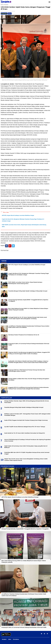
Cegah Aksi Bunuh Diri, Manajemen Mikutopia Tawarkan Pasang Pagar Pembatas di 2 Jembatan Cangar (29, 274)
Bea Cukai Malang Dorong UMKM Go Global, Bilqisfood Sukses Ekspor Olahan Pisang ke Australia (28, 309)
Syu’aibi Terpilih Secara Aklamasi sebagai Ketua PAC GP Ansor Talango (25, 427)
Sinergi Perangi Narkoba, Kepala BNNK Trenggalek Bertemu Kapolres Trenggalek (28, 300)
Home (2, 5)
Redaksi (4, 639)
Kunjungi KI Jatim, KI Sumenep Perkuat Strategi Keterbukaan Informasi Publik (29, 344)
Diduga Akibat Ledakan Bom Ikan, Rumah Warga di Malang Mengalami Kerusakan (29, 379)
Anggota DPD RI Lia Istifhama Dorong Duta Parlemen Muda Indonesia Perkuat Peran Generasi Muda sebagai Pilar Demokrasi (28, 388)
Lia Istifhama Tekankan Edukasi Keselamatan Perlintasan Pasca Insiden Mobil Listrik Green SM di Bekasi (29, 327)
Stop (10, 14)
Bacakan (4, 14)
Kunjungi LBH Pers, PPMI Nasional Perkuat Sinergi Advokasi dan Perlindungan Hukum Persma (27, 371)
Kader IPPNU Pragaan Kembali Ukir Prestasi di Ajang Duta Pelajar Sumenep (26, 420)
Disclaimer (16, 639)
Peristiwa (6, 5)
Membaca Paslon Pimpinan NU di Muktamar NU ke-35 (24, 335)
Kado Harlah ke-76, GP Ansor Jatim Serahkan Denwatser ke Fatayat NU (25, 433)
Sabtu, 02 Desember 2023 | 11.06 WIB (8, 11)
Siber (10, 639)
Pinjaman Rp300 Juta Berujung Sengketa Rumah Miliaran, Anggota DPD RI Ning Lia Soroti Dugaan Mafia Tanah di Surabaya (29, 353)
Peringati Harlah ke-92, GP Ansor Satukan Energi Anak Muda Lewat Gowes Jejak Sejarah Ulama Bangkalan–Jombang (28, 318)
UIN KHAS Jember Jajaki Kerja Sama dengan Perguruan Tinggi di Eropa (25, 8)
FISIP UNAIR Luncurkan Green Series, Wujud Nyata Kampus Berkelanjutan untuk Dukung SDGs (25, 283)
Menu (49, 2)
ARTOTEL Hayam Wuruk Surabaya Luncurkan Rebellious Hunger (18, 215)
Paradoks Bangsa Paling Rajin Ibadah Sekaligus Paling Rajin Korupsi (28, 291)
